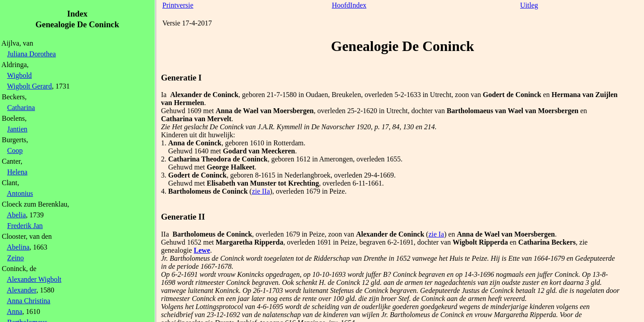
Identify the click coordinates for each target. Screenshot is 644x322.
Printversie (178, 5)
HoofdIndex (349, 5)
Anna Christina (28, 301)
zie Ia (436, 234)
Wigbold (19, 75)
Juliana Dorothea (32, 54)
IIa (165, 234)
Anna (15, 311)
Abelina (18, 247)
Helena (17, 172)
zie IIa (261, 191)
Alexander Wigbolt (34, 279)
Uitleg (529, 5)
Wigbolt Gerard (30, 86)
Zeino (15, 258)
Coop (15, 150)
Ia (164, 95)
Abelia (16, 215)
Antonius (20, 193)
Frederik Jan (25, 226)
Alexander (21, 290)
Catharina (21, 108)
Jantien (17, 129)
